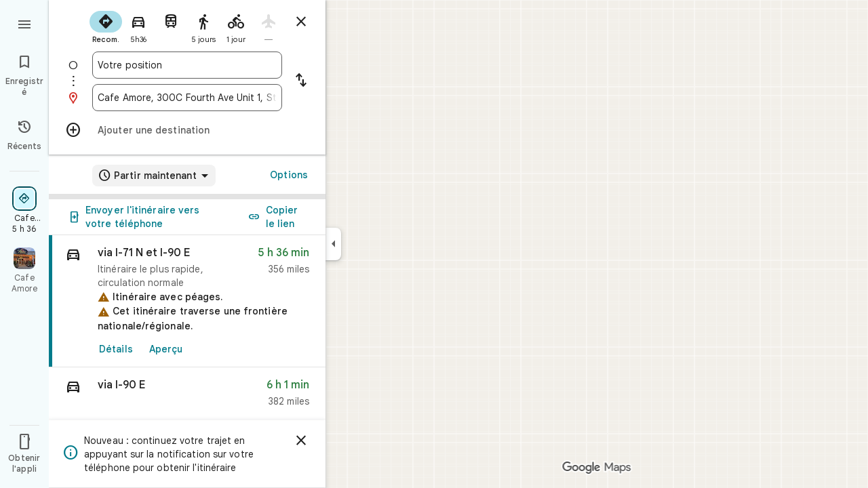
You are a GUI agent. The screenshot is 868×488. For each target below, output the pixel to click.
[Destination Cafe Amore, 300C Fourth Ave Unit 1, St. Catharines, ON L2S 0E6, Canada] (187, 98)
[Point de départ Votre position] (187, 65)
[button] (187, 396)
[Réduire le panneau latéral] (333, 244)
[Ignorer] (301, 441)
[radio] (106, 26)
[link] (187, 301)
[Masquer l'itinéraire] (301, 22)
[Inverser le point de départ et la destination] (301, 81)
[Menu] (24, 23)
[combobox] (187, 65)
